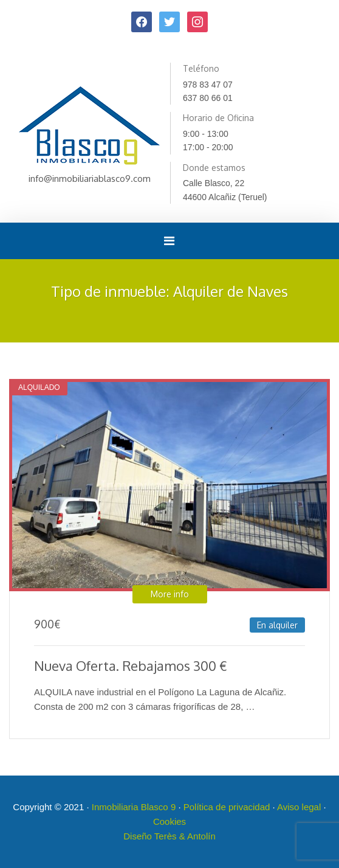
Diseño (139, 836)
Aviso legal (299, 807)
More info (170, 594)
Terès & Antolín (185, 836)
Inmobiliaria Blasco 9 (134, 807)
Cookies (169, 821)
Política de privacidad (227, 807)
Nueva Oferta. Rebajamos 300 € (131, 665)
